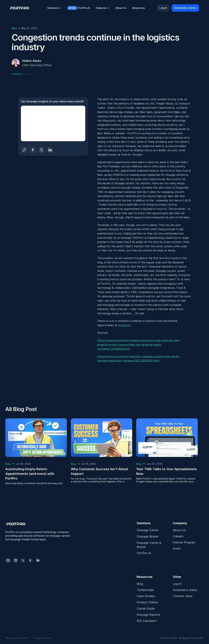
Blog (140, 584)
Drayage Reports (148, 615)
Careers (178, 536)
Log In (177, 584)
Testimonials (145, 590)
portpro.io (124, 325)
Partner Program (184, 542)
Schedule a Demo (185, 590)
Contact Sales (183, 596)
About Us (179, 530)
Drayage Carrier (148, 530)
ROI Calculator (147, 621)
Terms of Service (17, 638)
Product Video (147, 602)
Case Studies (146, 596)
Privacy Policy (42, 638)
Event (177, 549)
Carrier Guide (146, 609)
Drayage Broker (148, 536)
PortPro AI (144, 553)
